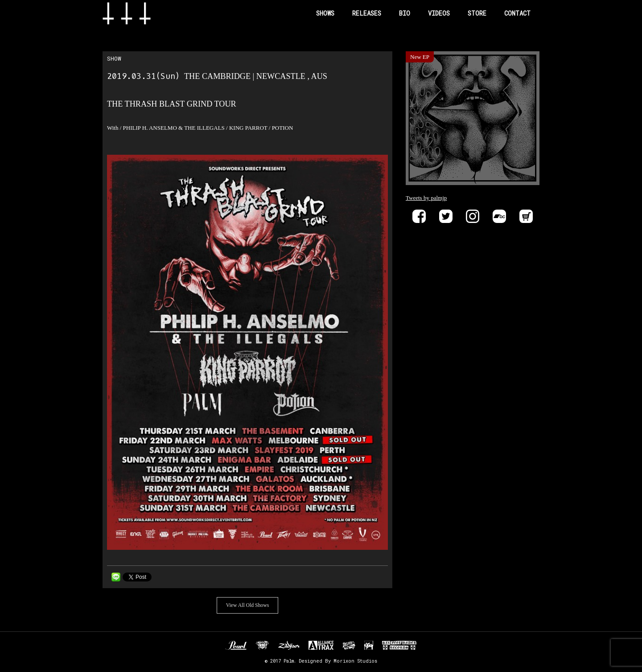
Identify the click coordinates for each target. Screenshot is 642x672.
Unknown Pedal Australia (262, 645)
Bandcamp (499, 216)
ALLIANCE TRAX (321, 645)
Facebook (419, 216)
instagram (473, 216)
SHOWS (325, 13)
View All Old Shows (247, 605)
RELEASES (367, 13)
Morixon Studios (355, 661)
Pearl (236, 645)
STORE (477, 13)
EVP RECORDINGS (369, 645)
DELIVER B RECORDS (349, 645)
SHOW (114, 58)
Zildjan (289, 645)
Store (526, 216)
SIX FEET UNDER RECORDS (399, 645)
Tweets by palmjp (426, 198)
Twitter (446, 216)
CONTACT (517, 13)
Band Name (141, 13)
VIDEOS (439, 13)
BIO (405, 13)
